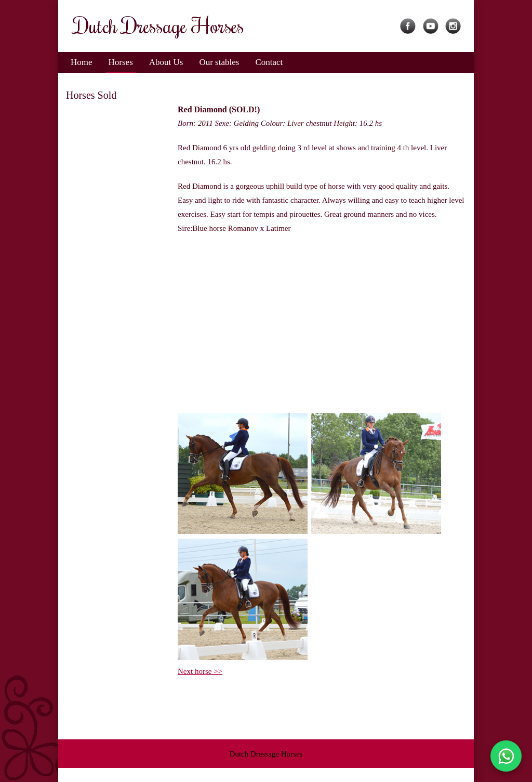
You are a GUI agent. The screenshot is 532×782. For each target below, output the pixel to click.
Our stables (219, 62)
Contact (269, 62)
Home (82, 62)
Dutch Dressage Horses (266, 754)
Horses (121, 62)
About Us (166, 62)
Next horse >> (200, 671)
